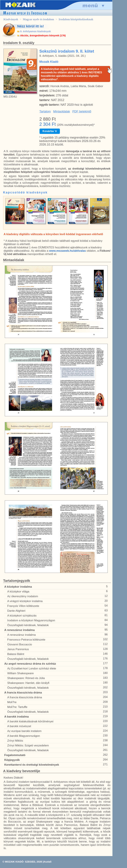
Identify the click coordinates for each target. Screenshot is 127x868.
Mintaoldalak (62, 111)
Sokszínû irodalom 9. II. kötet (67, 51)
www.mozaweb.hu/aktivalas (67, 251)
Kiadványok (11, 19)
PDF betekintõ (82, 111)
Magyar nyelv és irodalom (38, 19)
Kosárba (50, 131)
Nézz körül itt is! (31, 26)
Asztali (47, 862)
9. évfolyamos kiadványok (35, 31)
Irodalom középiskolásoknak (76, 19)
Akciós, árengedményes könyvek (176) (43, 35)
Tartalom (45, 111)
